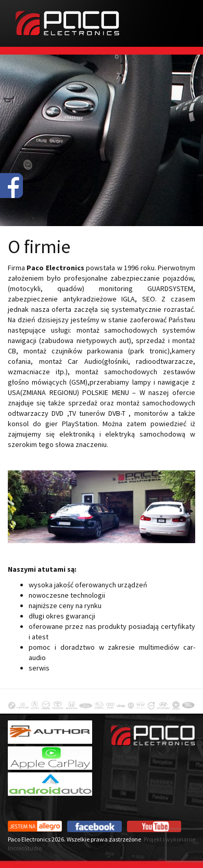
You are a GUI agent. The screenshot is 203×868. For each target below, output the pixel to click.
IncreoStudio (25, 848)
